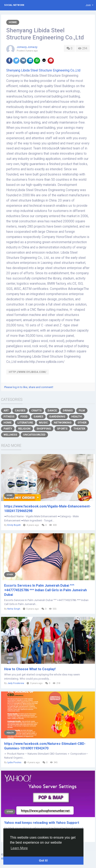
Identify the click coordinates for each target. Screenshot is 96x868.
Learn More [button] (19, 848)
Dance (52, 410)
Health (77, 416)
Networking (63, 423)
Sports (62, 429)
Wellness (10, 435)
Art (6, 410)
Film (82, 410)
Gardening (57, 416)
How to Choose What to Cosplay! (30, 669)
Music (43, 423)
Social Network (14, 5)
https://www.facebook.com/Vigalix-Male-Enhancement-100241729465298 (47, 509)
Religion (24, 429)
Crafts (36, 410)
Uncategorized (34, 435)
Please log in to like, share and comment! (29, 387)
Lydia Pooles (14, 762)
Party (8, 429)
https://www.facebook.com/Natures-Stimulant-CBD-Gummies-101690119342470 (45, 746)
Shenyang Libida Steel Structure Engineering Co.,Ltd (43, 70)
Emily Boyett (14, 525)
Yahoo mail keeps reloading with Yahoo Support (42, 823)
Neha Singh (14, 609)
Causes (20, 410)
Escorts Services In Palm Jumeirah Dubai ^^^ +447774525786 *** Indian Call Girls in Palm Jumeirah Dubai (45, 590)
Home (13, 22)
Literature (25, 423)
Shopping (44, 429)
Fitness (9, 416)
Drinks (68, 410)
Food (24, 416)
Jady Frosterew (16, 683)
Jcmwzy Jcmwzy (27, 47)
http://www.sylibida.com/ (28, 372)
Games (38, 416)
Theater (79, 429)
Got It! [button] (43, 860)
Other (82, 423)
